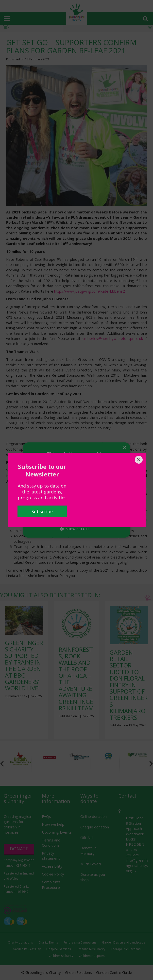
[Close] (139, 460)
